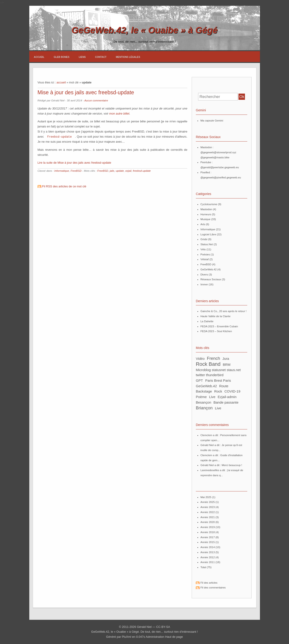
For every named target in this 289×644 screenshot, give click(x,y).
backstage (204, 391)
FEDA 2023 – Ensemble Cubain (219, 326)
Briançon (204, 408)
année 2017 (208, 537)
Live (212, 397)
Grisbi (204, 239)
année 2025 (208, 502)
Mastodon (206, 209)
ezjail (128, 171)
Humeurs (206, 214)
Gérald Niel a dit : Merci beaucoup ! (221, 465)
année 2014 (208, 547)
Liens (82, 57)
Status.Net (207, 244)
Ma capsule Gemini (212, 121)
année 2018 (208, 532)
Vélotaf (205, 259)
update (120, 171)
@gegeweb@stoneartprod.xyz (218, 152)
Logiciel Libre (208, 234)
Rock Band (208, 364)
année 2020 (208, 522)
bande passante (226, 402)
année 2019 (208, 527)
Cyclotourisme (209, 204)
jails (112, 171)
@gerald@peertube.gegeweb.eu (220, 167)
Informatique (62, 171)
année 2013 (208, 552)
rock (218, 391)
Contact (101, 57)
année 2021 (208, 517)
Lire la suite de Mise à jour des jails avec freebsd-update (74, 162)
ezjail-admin (227, 397)
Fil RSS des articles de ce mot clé (64, 186)
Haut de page (174, 637)
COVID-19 (232, 391)
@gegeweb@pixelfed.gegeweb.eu (221, 177)
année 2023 (208, 507)
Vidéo (200, 359)
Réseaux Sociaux (211, 279)
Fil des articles (209, 583)
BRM (227, 365)
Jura (226, 359)
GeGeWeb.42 (209, 269)
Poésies (205, 254)
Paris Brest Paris (218, 380)
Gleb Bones (62, 57)
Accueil (39, 57)
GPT (199, 380)
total (204, 567)
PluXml (127, 637)
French (213, 358)
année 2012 (208, 557)
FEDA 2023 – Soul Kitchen (216, 331)
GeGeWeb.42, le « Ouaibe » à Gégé (144, 30)
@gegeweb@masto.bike (215, 157)
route (224, 386)
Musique (206, 219)
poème (201, 397)
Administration (155, 637)
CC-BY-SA (163, 627)
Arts (203, 224)
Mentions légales (128, 57)
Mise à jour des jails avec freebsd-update (86, 92)
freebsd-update (60, 136)
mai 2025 (206, 497)
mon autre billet (119, 114)
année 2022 (208, 512)
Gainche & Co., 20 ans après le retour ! (223, 311)
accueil (61, 82)
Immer (204, 284)
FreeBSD (76, 171)
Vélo (203, 249)
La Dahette (207, 321)
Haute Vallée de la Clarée (215, 316)
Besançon (204, 402)
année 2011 (208, 562)
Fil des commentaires (213, 588)
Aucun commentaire (96, 100)
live (218, 408)
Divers (204, 275)
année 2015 (208, 542)
